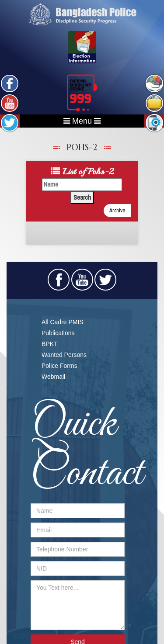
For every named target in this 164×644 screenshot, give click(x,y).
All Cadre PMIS (63, 322)
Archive (117, 210)
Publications (58, 333)
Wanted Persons (64, 355)
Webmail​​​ (53, 377)
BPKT (50, 344)
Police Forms (59, 366)
